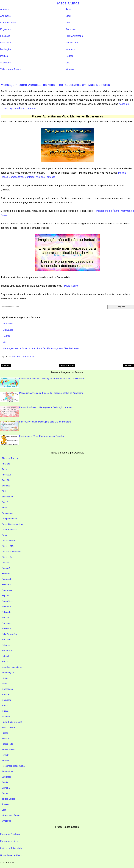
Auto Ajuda (7, 480)
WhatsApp (71, 69)
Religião (6, 760)
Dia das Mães (9, 546)
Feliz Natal (6, 43)
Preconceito (7, 744)
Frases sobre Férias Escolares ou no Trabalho (32, 440)
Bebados (6, 486)
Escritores (6, 585)
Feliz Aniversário (74, 36)
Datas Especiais (9, 23)
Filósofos (6, 645)
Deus (68, 23)
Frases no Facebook (10, 834)
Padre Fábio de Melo (12, 722)
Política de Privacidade (11, 848)
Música (5, 711)
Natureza (70, 49)
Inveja (5, 684)
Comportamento (9, 519)
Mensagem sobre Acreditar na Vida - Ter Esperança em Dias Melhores (55, 85)
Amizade (5, 9)
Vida (68, 63)
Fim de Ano (72, 43)
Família (5, 618)
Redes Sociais (9, 749)
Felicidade (7, 629)
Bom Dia (6, 502)
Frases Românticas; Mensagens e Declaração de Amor (36, 411)
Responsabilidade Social (13, 766)
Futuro (5, 662)
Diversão (6, 563)
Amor (68, 9)
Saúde (5, 782)
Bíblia (4, 491)
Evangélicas (7, 601)
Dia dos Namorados (11, 552)
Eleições (6, 574)
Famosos (6, 623)
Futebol (5, 656)
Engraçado (6, 29)
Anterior (6, 366)
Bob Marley (7, 497)
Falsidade (5, 36)
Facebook (71, 29)
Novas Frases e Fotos (11, 855)
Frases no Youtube (9, 841)
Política (4, 56)
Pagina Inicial (67, 366)
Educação (6, 568)
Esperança (7, 590)
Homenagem (8, 673)
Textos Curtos (8, 799)
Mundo (5, 705)
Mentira (5, 694)
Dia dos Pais (8, 557)
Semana (6, 788)
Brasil (69, 16)
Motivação (5, 49)
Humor (5, 678)
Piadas (5, 733)
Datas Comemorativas (12, 524)
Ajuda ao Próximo (10, 458)
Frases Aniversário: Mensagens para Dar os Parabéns (36, 426)
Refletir (69, 56)
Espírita (5, 596)
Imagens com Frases (23, 357)
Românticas (7, 771)
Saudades (5, 63)
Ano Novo (5, 16)
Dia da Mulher (9, 541)
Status (5, 793)
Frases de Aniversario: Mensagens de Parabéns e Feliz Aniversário (42, 383)
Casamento (7, 513)
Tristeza (5, 804)
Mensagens (7, 689)
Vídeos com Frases (10, 69)
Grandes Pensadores (12, 667)
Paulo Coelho (71, 286)
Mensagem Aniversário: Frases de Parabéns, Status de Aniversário (42, 397)
